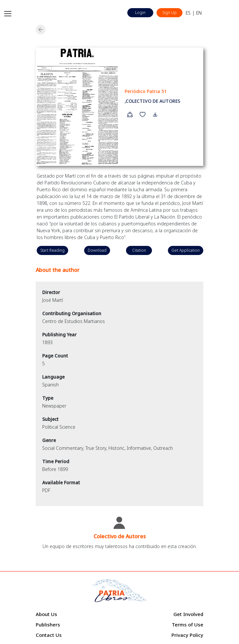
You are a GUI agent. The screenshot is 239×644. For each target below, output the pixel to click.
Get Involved (188, 614)
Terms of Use (188, 624)
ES (188, 13)
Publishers (48, 624)
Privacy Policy (187, 635)
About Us (46, 614)
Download (97, 250)
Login (140, 13)
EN (199, 13)
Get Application (186, 250)
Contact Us (49, 635)
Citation (139, 250)
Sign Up (170, 13)
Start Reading (52, 250)
